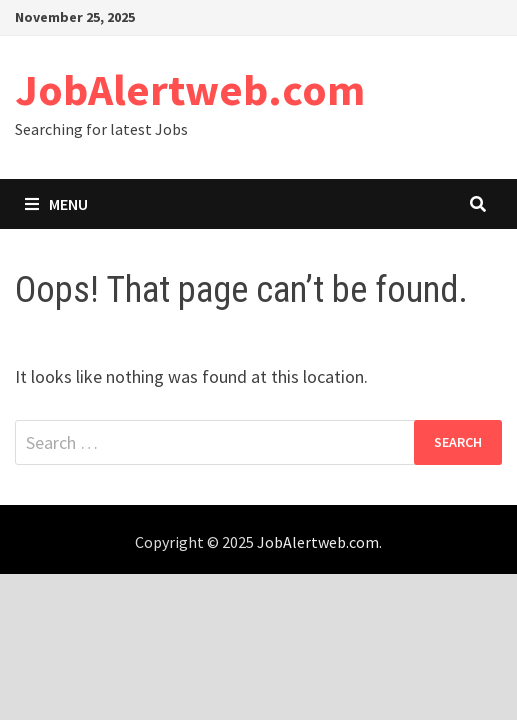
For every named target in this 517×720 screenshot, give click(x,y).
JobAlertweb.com (190, 89)
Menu (56, 204)
